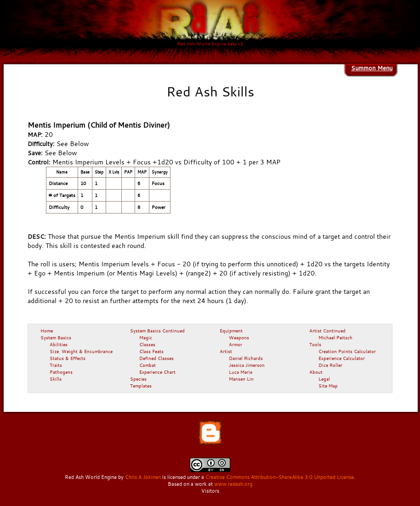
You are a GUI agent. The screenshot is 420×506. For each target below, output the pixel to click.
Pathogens (61, 372)
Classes (147, 344)
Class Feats (151, 351)
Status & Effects (68, 358)
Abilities (59, 344)
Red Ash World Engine (91, 477)
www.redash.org (233, 484)
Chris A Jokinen (143, 477)
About (316, 372)
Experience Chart (157, 372)
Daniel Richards (246, 358)
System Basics (56, 337)
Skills (56, 379)
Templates (141, 386)
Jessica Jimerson (247, 365)
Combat (148, 365)
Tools (315, 344)
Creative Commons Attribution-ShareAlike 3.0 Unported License (280, 477)
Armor (236, 344)
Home (47, 331)
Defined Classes (156, 358)
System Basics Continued (157, 331)
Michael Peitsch (335, 337)
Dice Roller (330, 365)
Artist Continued (327, 331)
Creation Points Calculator (347, 351)
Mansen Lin (241, 379)
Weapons (239, 337)
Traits (56, 365)
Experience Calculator (342, 358)
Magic (146, 337)
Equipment (231, 331)
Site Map (328, 386)
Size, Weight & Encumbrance (81, 351)
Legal (324, 379)
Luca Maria (241, 372)
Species (138, 379)
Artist (226, 351)
